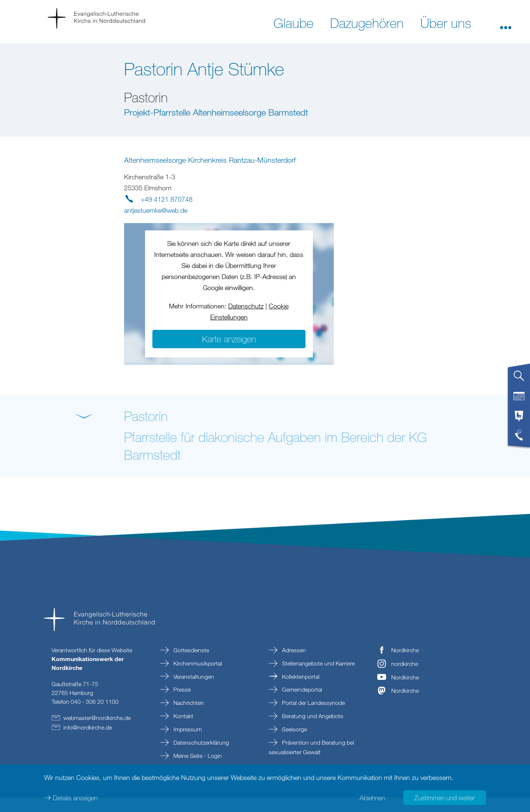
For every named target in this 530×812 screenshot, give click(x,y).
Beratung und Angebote (312, 731)
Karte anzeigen (229, 353)
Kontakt (183, 731)
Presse (181, 704)
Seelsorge (294, 744)
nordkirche (405, 678)
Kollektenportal (300, 691)
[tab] (519, 379)
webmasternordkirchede (97, 732)
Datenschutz (246, 320)
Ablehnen (372, 797)
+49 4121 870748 (167, 213)
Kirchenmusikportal (197, 678)
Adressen (293, 664)
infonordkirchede (88, 742)
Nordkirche (405, 664)
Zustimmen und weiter (445, 797)
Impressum (187, 744)
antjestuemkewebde (156, 225)
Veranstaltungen (193, 691)
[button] (506, 22)
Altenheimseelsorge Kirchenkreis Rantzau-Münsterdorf (210, 174)
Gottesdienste (190, 664)
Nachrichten (188, 717)
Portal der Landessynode (313, 717)
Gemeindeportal (301, 704)
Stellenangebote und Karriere (318, 678)
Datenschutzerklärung (200, 757)
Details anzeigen (75, 797)
